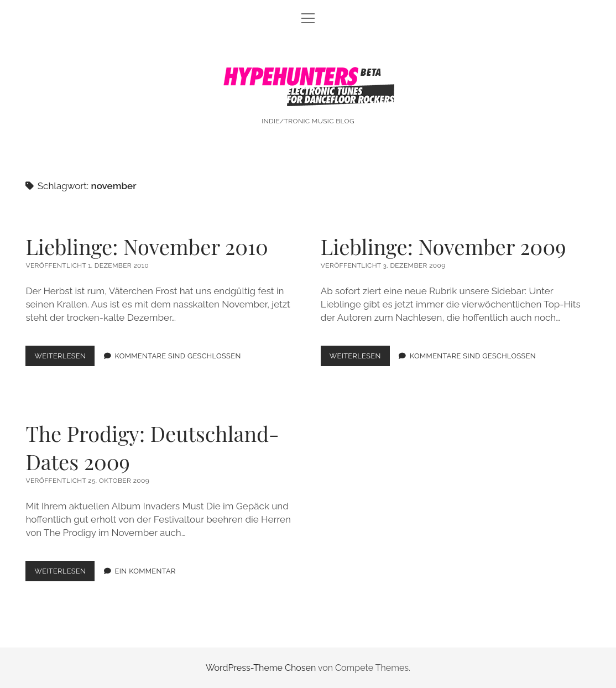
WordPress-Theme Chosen (261, 668)
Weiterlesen (64, 358)
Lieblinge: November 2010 (147, 246)
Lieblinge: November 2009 (443, 246)
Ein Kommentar (145, 571)
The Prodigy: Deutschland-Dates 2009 (152, 447)
